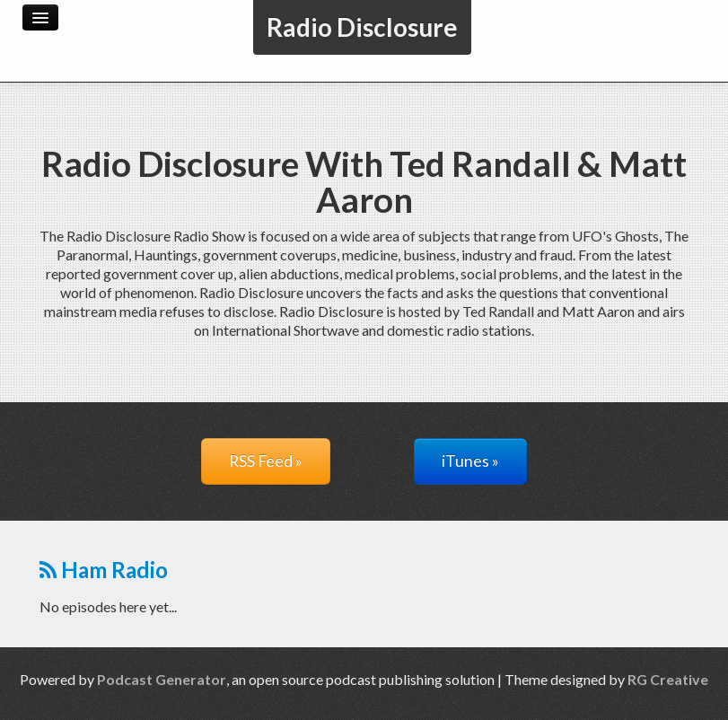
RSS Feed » (266, 461)
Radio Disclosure (362, 27)
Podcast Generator (162, 679)
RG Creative (668, 679)
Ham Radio (104, 570)
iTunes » (470, 461)
